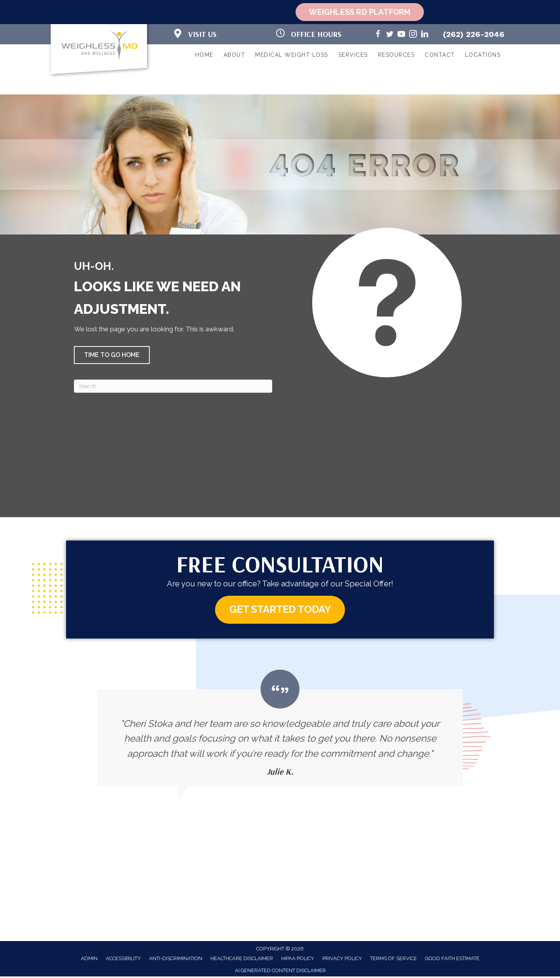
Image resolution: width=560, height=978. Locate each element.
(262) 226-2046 (474, 34)
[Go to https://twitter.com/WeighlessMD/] (390, 35)
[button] (112, 355)
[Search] (173, 386)
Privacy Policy (342, 960)
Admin (89, 960)
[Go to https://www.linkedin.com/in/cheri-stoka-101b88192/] (425, 35)
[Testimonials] (280, 729)
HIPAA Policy (298, 960)
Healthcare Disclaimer (242, 960)
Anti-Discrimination (176, 960)
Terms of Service (394, 960)
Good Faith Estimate (452, 960)
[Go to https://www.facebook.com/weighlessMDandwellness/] (378, 35)
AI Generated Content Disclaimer (280, 972)
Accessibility (123, 960)
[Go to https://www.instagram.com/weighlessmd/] (413, 35)
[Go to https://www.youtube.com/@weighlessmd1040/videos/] (401, 35)
